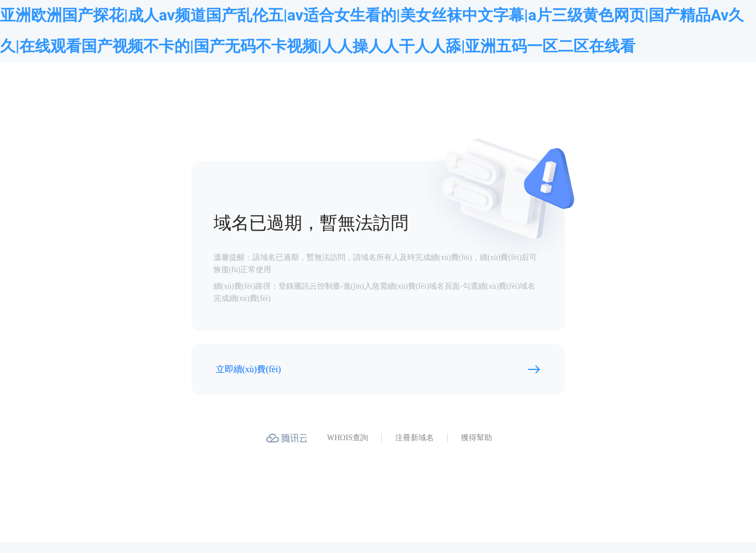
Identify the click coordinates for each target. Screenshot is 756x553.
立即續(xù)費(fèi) (248, 369)
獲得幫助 (477, 438)
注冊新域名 (415, 438)
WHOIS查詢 (348, 438)
